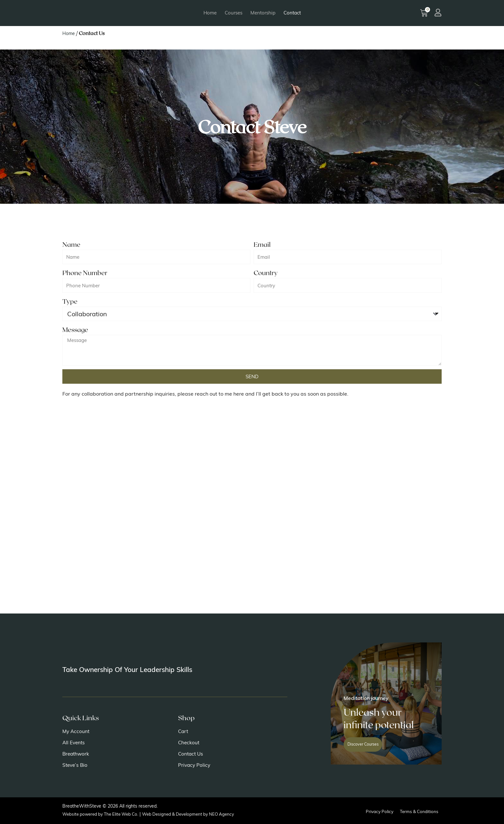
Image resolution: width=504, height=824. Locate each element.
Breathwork (76, 754)
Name (71, 244)
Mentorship (263, 13)
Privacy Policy (195, 765)
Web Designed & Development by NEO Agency (196, 814)
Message (75, 329)
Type (70, 301)
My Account (76, 731)
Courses (234, 13)
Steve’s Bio (76, 765)
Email (262, 244)
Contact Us (191, 754)
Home (210, 13)
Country (266, 273)
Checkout (189, 743)
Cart (184, 731)
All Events (74, 743)
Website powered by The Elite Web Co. (103, 814)
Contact (292, 13)
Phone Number (85, 273)
